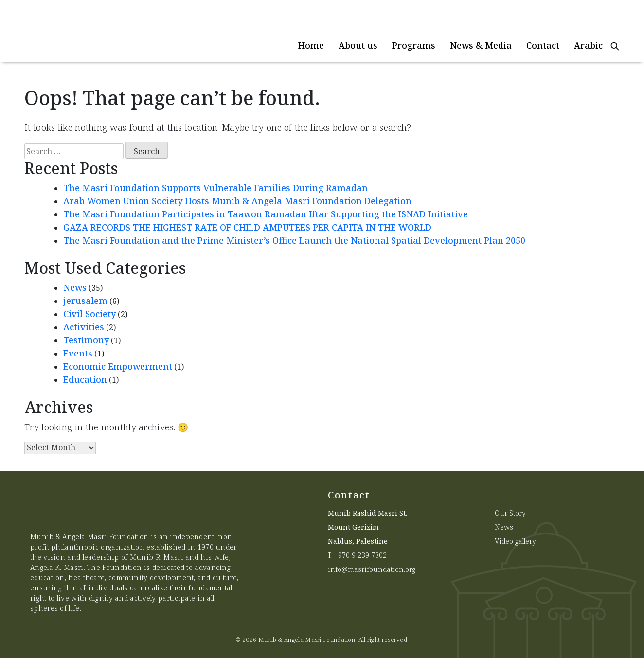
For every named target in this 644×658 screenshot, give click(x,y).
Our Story (510, 513)
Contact (543, 45)
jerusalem (85, 301)
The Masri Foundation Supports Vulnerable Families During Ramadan (215, 188)
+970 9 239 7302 (360, 555)
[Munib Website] (98, 31)
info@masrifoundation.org (372, 569)
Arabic (588, 45)
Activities (84, 327)
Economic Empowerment (118, 366)
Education (85, 379)
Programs (414, 45)
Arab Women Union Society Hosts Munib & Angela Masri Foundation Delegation (237, 201)
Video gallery (515, 541)
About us (358, 45)
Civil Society (89, 314)
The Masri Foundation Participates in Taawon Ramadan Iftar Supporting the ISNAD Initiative (266, 214)
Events (78, 353)
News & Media (481, 45)
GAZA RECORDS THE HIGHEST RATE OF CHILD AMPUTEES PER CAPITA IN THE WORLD (247, 227)
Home (311, 45)
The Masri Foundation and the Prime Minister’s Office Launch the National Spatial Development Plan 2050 (295, 240)
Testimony (86, 340)
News (75, 287)
